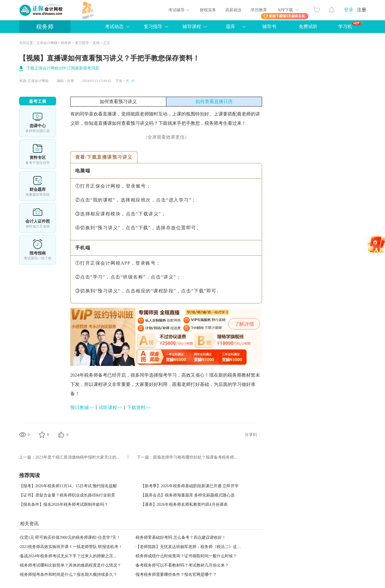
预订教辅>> (82, 407)
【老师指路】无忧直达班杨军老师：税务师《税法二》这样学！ (192, 547)
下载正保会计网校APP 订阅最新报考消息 (63, 68)
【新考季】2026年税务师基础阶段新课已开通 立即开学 (190, 486)
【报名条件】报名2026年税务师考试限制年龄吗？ (64, 504)
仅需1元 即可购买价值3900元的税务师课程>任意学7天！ (70, 537)
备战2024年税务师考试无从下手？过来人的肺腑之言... (68, 556)
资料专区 (38, 154)
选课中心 (38, 122)
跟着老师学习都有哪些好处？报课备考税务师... (195, 457)
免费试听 (308, 26)
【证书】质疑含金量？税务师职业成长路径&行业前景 (67, 495)
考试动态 (114, 26)
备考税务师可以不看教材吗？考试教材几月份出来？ (182, 565)
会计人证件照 (38, 218)
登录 (349, 10)
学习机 (350, 25)
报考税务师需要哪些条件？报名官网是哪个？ (176, 575)
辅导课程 (192, 26)
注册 (362, 10)
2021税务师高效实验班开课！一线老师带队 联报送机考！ (71, 547)
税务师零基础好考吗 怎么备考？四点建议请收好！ (181, 537)
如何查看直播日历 (214, 101)
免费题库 (38, 186)
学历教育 (259, 10)
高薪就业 (233, 10)
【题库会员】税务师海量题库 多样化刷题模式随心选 (188, 495)
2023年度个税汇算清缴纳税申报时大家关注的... (77, 457)
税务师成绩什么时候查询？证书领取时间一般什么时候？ (186, 556)
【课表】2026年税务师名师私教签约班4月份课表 (184, 504)
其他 (96, 43)
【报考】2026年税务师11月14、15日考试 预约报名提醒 (68, 486)
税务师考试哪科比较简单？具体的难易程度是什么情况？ (71, 565)
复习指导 (153, 26)
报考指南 (38, 250)
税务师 (45, 27)
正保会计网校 (47, 43)
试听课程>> (110, 407)
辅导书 (269, 26)
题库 (231, 26)
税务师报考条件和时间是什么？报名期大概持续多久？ (69, 575)
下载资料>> (139, 407)
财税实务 (208, 10)
